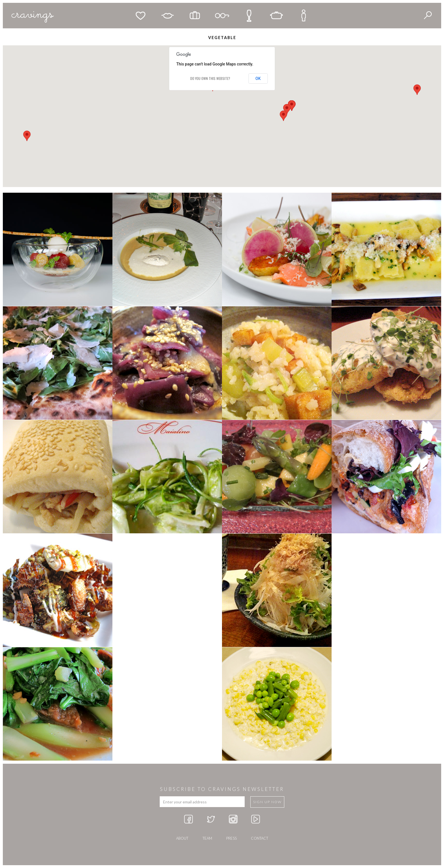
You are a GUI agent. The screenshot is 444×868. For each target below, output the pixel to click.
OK (258, 78)
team (207, 838)
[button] (283, 116)
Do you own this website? (210, 78)
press (231, 838)
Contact (260, 838)
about (182, 838)
